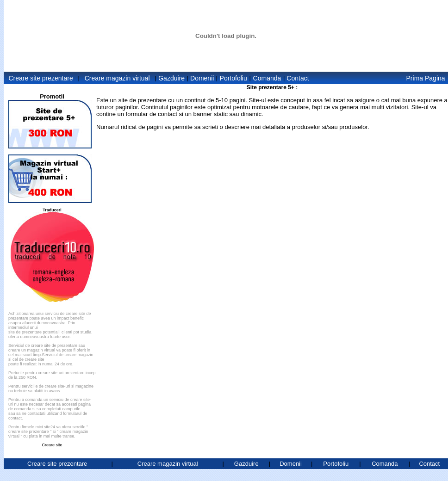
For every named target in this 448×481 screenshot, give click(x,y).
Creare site (52, 445)
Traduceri (52, 210)
